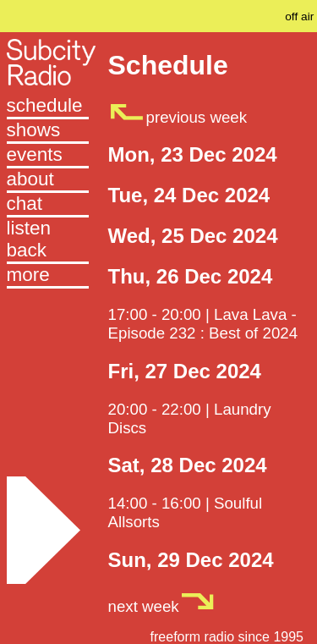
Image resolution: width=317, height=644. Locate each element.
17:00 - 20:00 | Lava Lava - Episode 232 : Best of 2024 (203, 324)
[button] (48, 276)
